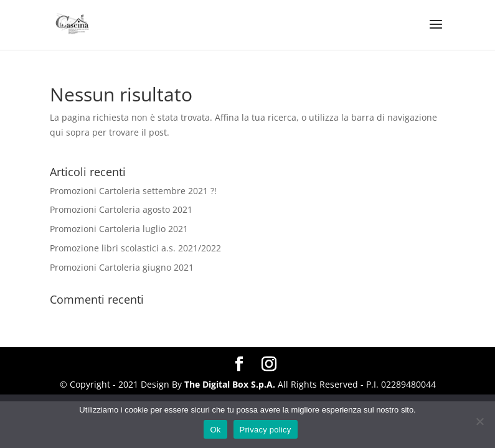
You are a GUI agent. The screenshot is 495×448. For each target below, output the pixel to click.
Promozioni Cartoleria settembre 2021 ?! (133, 191)
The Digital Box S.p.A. (230, 384)
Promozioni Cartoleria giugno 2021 (122, 267)
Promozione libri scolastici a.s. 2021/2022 (135, 248)
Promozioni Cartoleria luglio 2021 (119, 229)
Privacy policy (266, 430)
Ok (215, 430)
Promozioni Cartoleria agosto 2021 (121, 209)
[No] (479, 421)
